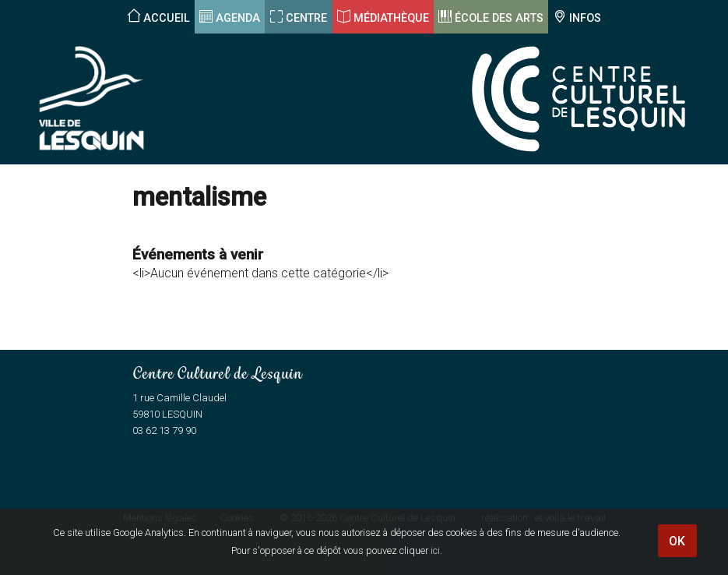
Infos (585, 18)
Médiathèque (391, 18)
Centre (306, 18)
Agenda (238, 18)
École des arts (499, 18)
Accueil (167, 18)
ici (435, 550)
